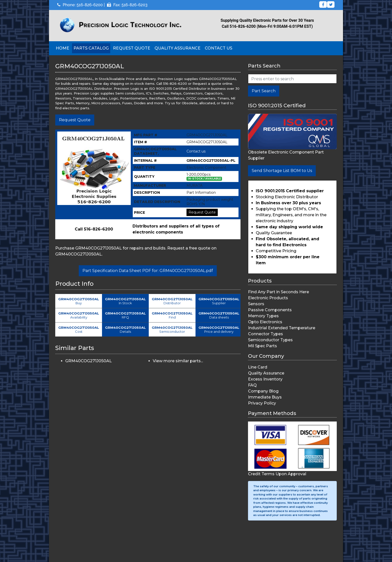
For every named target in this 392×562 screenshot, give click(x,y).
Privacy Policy (262, 403)
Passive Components (270, 310)
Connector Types (265, 334)
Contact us (196, 151)
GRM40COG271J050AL (88, 361)
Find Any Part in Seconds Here (278, 292)
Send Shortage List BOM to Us (282, 171)
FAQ (252, 385)
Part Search (264, 91)
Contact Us (218, 48)
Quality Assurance (177, 48)
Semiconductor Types (270, 340)
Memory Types (263, 316)
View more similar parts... (178, 361)
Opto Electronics (265, 322)
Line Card (258, 367)
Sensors (256, 304)
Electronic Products (268, 298)
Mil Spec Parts (262, 346)
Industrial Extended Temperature (282, 328)
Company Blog (263, 391)
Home (62, 48)
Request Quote (132, 48)
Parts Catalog (91, 48)
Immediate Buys (265, 397)
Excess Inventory (265, 379)
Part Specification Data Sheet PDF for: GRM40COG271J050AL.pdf (148, 271)
